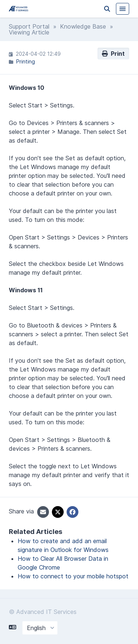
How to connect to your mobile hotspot (73, 576)
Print (113, 54)
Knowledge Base (83, 26)
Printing (26, 61)
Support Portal (29, 26)
